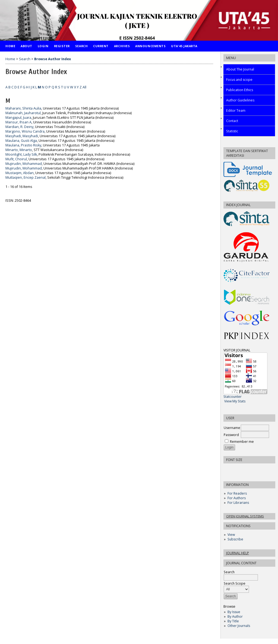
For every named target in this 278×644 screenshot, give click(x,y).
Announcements (150, 46)
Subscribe (235, 539)
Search (81, 46)
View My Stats (235, 401)
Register (62, 46)
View (231, 535)
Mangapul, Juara (18, 118)
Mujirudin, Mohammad (24, 164)
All (84, 87)
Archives (122, 46)
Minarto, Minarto (19, 150)
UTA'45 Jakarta (184, 46)
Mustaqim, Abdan (20, 173)
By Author (235, 616)
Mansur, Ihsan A (18, 122)
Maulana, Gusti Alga (21, 141)
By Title (233, 621)
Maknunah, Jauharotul (23, 113)
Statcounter (233, 397)
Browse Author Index (53, 59)
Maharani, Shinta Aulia (23, 108)
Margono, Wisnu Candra (25, 131)
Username (232, 428)
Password (231, 435)
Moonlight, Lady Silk (21, 154)
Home (10, 46)
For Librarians (238, 503)
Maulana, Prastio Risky (23, 145)
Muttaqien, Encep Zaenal (26, 177)
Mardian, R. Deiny (19, 127)
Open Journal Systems (245, 516)
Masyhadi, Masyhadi (22, 136)
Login (43, 46)
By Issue (234, 612)
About (26, 46)
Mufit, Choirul (16, 159)
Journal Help (238, 553)
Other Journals (239, 626)
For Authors (237, 498)
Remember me (242, 442)
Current (101, 46)
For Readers (237, 493)
